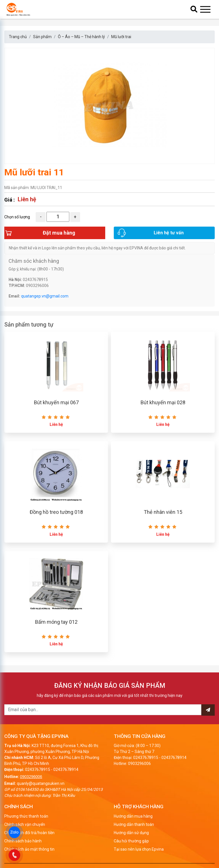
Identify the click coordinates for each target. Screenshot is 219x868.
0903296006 (31, 777)
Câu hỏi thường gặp (131, 841)
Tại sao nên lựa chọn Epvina (139, 849)
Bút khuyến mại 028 (163, 402)
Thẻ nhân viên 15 (163, 512)
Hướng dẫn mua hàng (133, 816)
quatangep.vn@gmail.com (45, 296)
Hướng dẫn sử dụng (131, 833)
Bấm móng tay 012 (56, 622)
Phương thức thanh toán (26, 816)
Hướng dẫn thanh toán (134, 824)
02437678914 (66, 769)
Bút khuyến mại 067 (56, 402)
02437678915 (38, 769)
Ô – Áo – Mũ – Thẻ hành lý (81, 37)
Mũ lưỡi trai (121, 37)
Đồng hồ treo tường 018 (56, 512)
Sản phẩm (42, 37)
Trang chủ (18, 37)
